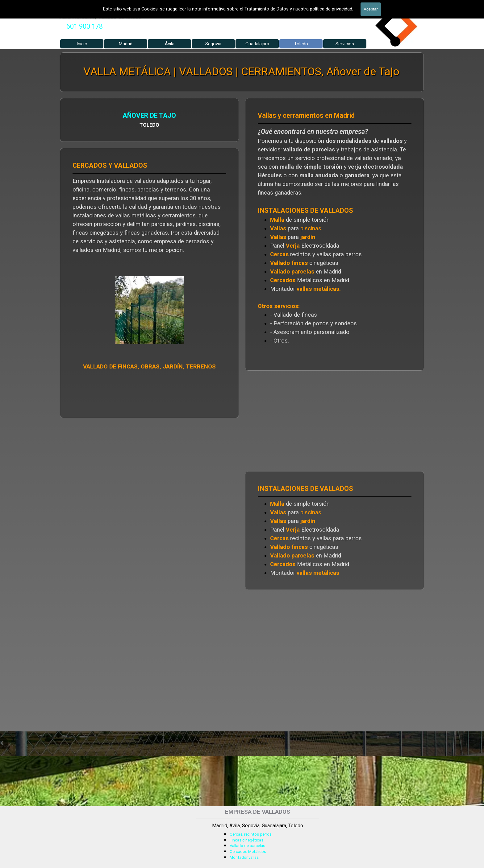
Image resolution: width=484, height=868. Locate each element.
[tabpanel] (85, 27)
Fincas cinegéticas (246, 840)
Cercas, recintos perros (251, 834)
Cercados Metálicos (248, 852)
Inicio (82, 44)
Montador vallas (244, 857)
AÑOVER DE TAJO (150, 115)
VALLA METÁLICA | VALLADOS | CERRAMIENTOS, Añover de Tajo (241, 72)
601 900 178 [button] (85, 26)
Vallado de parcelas (247, 846)
